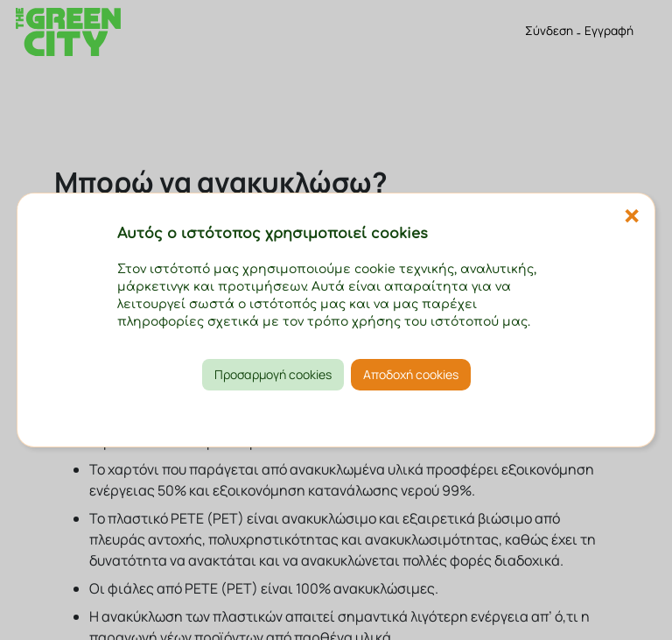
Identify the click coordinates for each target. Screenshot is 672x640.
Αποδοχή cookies (411, 374)
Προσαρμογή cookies (273, 374)
